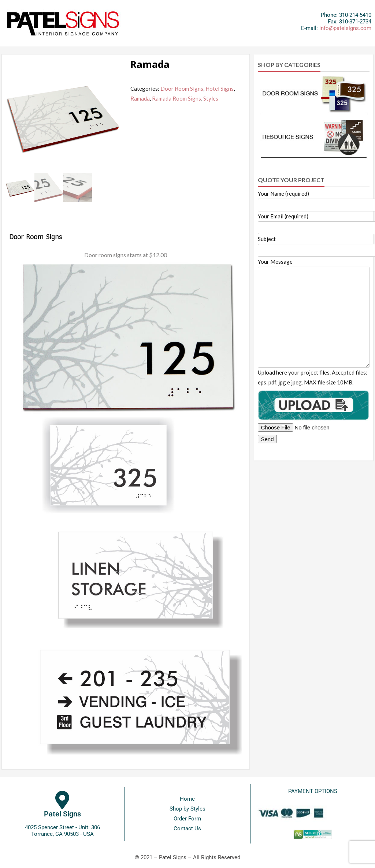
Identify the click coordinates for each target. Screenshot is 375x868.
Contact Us (187, 828)
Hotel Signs (220, 89)
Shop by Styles (187, 809)
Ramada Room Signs (177, 98)
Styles (211, 98)
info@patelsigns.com (345, 28)
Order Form (187, 819)
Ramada (140, 98)
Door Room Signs (182, 89)
